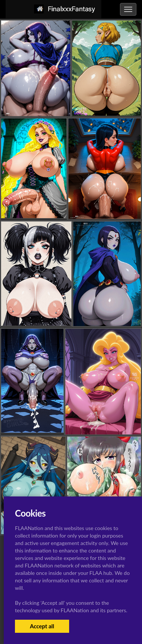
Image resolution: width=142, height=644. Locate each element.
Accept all (42, 626)
